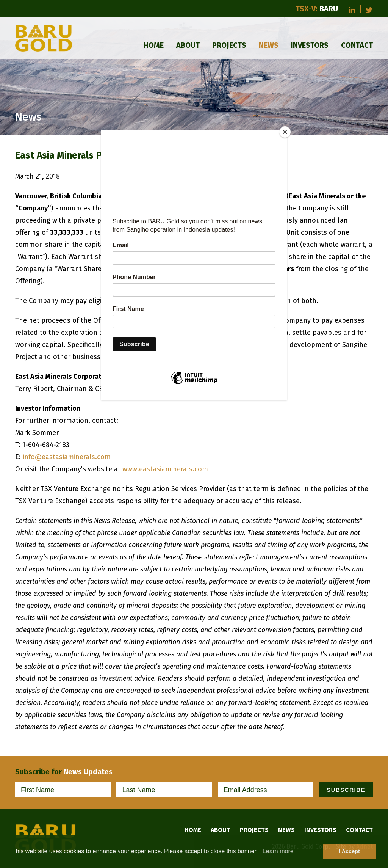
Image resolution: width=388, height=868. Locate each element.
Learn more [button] (278, 851)
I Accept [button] (349, 851)
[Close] (285, 132)
